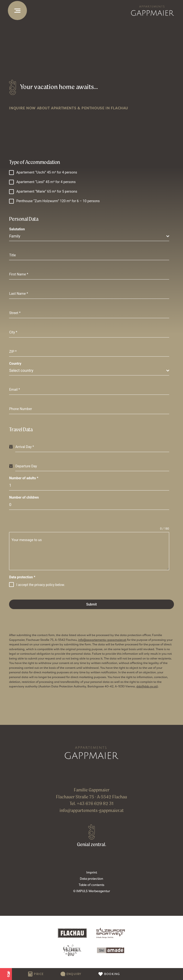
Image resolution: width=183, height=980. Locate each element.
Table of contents (91, 885)
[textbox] (88, 236)
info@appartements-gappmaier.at (92, 810)
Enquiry (74, 974)
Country (15, 364)
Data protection (22, 577)
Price (39, 974)
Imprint (92, 872)
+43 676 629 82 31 (95, 803)
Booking (112, 974)
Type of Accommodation (35, 162)
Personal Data (24, 219)
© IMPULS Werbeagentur (92, 891)
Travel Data (21, 429)
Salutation (17, 229)
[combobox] (89, 236)
